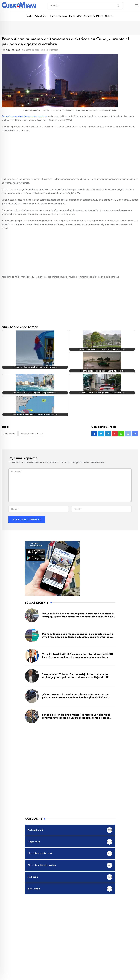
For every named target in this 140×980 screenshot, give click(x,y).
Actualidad (40, 16)
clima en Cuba (10, 413)
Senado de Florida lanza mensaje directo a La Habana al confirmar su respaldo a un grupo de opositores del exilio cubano (76, 697)
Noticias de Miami (93, 16)
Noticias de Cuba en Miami (32, 413)
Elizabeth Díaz (13, 50)
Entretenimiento (59, 16)
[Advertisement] (70, 154)
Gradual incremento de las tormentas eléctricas (24, 116)
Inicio (29, 16)
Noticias (109, 16)
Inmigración (75, 16)
